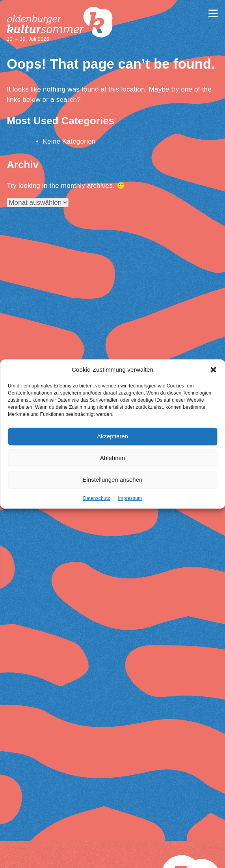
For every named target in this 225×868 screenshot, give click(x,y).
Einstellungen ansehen (113, 480)
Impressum (130, 498)
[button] (213, 370)
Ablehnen (112, 458)
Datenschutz (97, 498)
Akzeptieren (112, 437)
